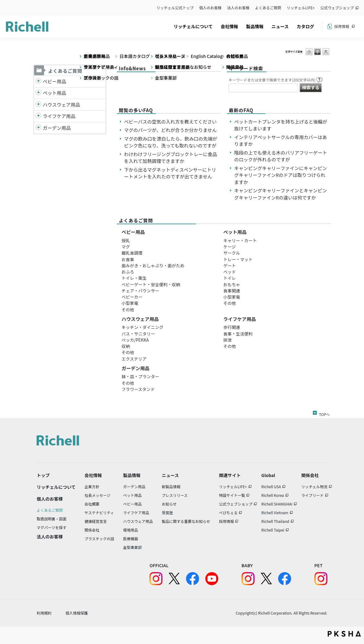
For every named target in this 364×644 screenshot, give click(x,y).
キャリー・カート (240, 240)
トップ (43, 475)
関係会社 (92, 530)
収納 (126, 346)
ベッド (230, 272)
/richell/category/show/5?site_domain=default (38, 82)
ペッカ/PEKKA (135, 340)
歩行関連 (232, 327)
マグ (126, 247)
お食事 (128, 259)
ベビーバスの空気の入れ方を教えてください (170, 122)
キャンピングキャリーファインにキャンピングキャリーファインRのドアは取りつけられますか (280, 175)
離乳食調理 (132, 253)
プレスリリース (175, 495)
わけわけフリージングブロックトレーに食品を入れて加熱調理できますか (171, 158)
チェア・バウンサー (140, 291)
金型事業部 (132, 547)
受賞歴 (167, 513)
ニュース (280, 26)
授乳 (126, 240)
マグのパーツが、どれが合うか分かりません (173, 130)
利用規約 (44, 613)
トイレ (230, 278)
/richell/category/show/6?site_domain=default (38, 116)
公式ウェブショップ (337, 8)
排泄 (227, 340)
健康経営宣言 (96, 521)
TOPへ (324, 413)
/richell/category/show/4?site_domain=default (38, 93)
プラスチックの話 (100, 539)
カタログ (305, 26)
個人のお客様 (211, 8)
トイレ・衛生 (134, 278)
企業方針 (92, 486)
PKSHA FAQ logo (344, 634)
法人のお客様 (238, 8)
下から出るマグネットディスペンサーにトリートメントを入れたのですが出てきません (170, 173)
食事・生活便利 (238, 334)
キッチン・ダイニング (142, 327)
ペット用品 (54, 93)
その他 (128, 309)
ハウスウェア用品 (61, 105)
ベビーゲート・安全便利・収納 (151, 284)
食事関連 (232, 291)
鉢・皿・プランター (140, 376)
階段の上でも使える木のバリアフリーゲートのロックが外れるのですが (281, 156)
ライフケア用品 (59, 116)
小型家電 (130, 303)
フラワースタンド (138, 389)
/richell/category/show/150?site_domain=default (38, 128)
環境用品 (131, 530)
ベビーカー (132, 297)
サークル (232, 253)
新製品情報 (171, 486)
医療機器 (131, 539)
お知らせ (169, 504)
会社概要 (92, 504)
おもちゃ (232, 284)
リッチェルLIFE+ (301, 8)
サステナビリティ (99, 513)
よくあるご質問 (268, 8)
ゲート (230, 265)
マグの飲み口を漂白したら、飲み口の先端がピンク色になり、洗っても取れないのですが (171, 142)
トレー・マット (238, 259)
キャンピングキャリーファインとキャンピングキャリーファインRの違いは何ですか (280, 194)
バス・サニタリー (138, 334)
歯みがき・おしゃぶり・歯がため (153, 265)
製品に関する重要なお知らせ (186, 521)
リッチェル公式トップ (175, 8)
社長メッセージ (98, 495)
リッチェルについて (193, 26)
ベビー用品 (54, 81)
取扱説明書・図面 (51, 519)
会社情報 (229, 26)
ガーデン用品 (57, 128)
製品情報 (255, 26)
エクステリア (134, 359)
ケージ (229, 247)
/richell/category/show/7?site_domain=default (38, 105)
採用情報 (342, 26)
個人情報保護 (77, 613)
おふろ (128, 272)
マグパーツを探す (51, 527)
